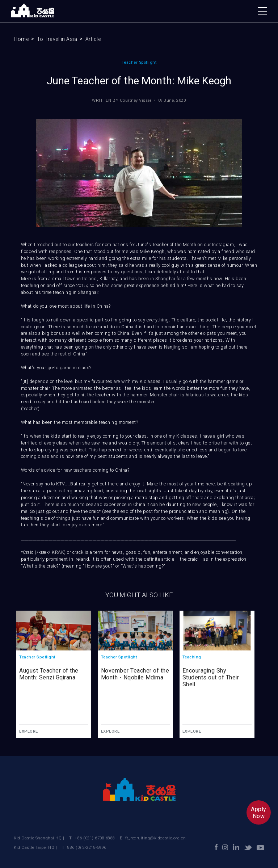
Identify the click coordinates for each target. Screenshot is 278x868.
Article (93, 39)
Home (21, 39)
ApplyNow (259, 813)
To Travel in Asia (57, 39)
